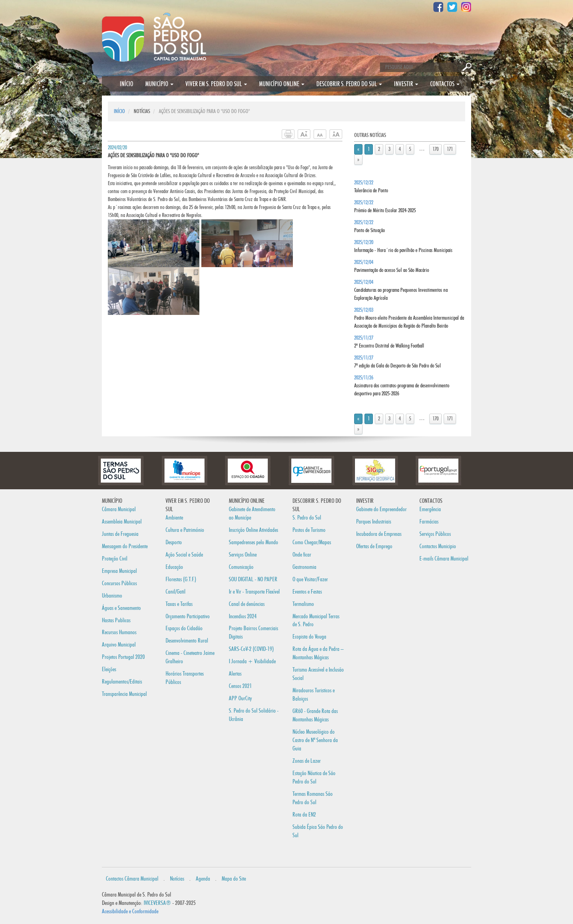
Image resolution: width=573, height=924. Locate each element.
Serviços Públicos (435, 534)
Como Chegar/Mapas (312, 542)
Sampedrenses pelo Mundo (253, 542)
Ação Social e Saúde (184, 555)
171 (450, 149)
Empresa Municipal (119, 571)
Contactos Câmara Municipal (132, 879)
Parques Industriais (374, 522)
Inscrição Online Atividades (253, 530)
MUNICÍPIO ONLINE (282, 84)
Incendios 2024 (243, 616)
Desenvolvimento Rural (187, 641)
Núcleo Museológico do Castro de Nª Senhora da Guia (315, 740)
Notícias (177, 879)
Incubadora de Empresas (379, 534)
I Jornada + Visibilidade (252, 661)
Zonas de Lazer (307, 761)
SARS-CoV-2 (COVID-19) (251, 649)
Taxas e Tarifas (179, 604)
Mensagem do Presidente (125, 546)
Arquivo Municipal (119, 645)
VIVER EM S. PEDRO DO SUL (216, 84)
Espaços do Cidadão (184, 628)
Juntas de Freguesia (120, 534)
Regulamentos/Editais (122, 682)
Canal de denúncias (247, 604)
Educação (174, 567)
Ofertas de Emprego (374, 546)
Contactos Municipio (438, 546)
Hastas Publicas (116, 620)
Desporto (174, 542)
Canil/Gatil (175, 592)
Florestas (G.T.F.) (181, 579)
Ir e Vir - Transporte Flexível (254, 592)
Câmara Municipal (119, 509)
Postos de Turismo (309, 530)
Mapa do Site (234, 879)
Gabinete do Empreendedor (381, 509)
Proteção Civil (115, 559)
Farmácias (429, 522)
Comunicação (241, 567)
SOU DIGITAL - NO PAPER (253, 579)
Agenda (203, 879)
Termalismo (303, 604)
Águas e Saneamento (121, 608)
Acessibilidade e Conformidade (130, 911)
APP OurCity (240, 698)
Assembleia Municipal (122, 522)
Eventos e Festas (307, 592)
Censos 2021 (240, 686)
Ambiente (174, 518)
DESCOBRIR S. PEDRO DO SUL (349, 84)
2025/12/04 (401, 290)
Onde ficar (302, 555)
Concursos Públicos (119, 583)
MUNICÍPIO (159, 84)
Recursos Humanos (119, 632)
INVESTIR (406, 84)
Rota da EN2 (304, 815)
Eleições (109, 669)
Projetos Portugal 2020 (123, 657)
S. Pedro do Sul (307, 518)
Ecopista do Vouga (309, 637)
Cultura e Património (185, 530)
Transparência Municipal (124, 694)
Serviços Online (243, 555)
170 (436, 149)
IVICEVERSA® (157, 903)
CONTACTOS (445, 84)
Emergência (430, 509)
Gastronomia (304, 567)
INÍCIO (127, 84)
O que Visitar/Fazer (310, 579)
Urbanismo (112, 596)
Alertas (235, 674)
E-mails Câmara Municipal (444, 559)
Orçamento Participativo (188, 616)
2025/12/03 (409, 318)
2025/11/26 (402, 386)
